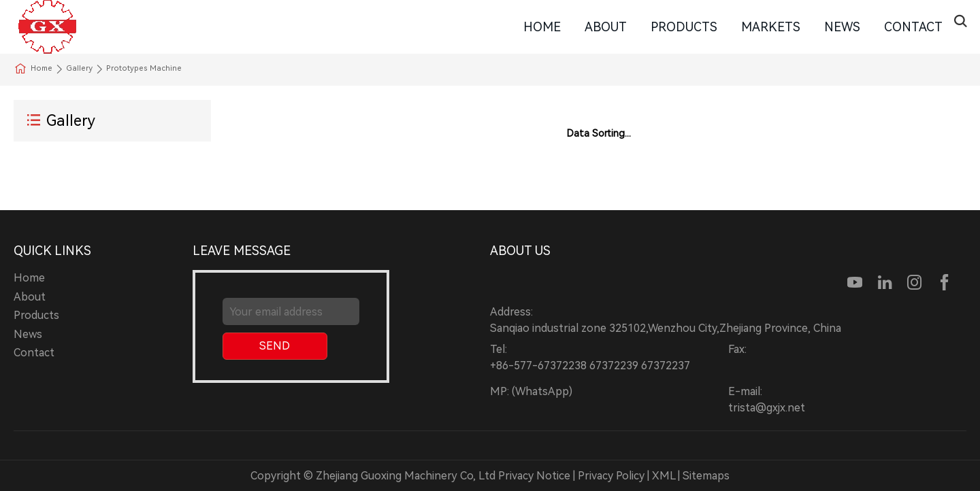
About (606, 27)
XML (664, 476)
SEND (275, 346)
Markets (771, 27)
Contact (913, 27)
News (842, 27)
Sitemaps (706, 476)
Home (542, 27)
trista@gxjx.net (767, 408)
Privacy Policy (611, 476)
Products (684, 27)
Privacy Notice (534, 476)
